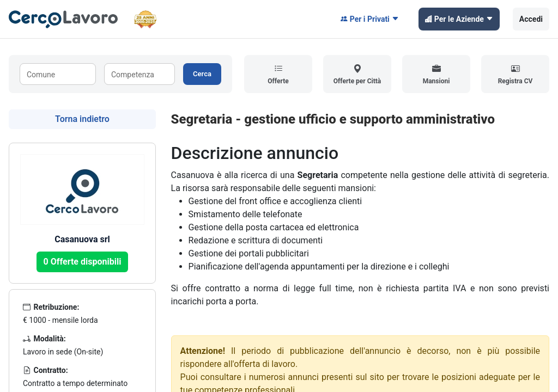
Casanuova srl (82, 239)
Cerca (202, 74)
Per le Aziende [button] (459, 19)
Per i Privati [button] (370, 19)
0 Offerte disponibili (83, 262)
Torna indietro (82, 119)
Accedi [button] (531, 19)
